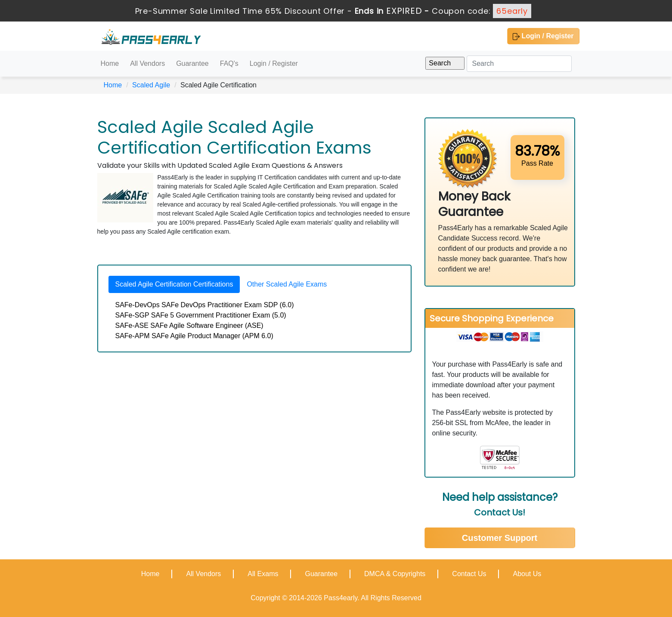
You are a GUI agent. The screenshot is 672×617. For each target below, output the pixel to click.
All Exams (263, 574)
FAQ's (229, 63)
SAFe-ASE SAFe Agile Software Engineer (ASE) (189, 325)
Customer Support (500, 538)
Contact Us (469, 574)
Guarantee (192, 63)
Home (110, 63)
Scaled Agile (151, 85)
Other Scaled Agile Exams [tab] (287, 284)
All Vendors (147, 63)
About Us (527, 574)
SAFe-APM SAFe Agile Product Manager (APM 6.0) (194, 336)
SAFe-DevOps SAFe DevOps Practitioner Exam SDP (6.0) (205, 305)
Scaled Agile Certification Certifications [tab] (174, 284)
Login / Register (543, 36)
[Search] (519, 64)
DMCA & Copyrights (395, 574)
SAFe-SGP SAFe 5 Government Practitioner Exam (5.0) (201, 315)
